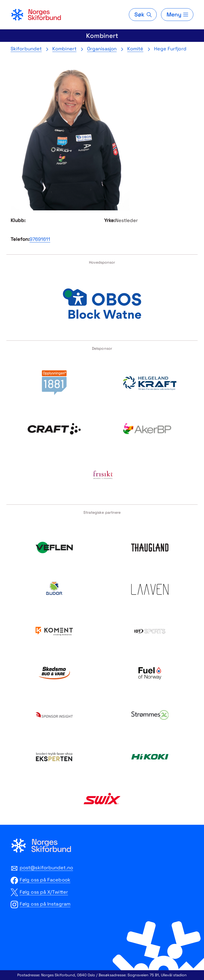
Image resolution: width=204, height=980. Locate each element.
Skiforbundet (26, 49)
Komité (135, 49)
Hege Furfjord (170, 49)
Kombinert (102, 36)
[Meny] (177, 15)
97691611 (40, 239)
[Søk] (143, 15)
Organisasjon (102, 49)
